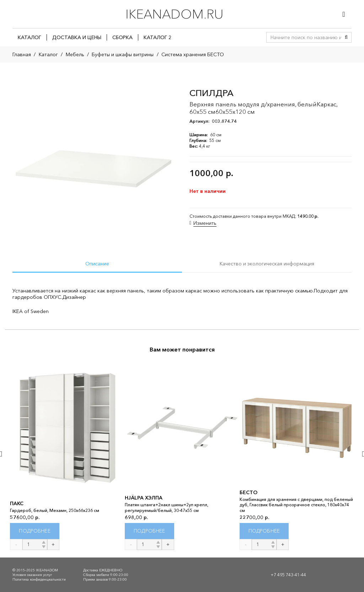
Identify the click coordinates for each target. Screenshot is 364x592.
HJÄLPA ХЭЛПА (144, 498)
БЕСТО (248, 492)
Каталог (48, 54)
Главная (22, 54)
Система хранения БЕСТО (193, 54)
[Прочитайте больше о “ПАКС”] (35, 531)
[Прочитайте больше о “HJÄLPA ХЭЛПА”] (149, 531)
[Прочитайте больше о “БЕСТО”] (264, 531)
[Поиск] (346, 37)
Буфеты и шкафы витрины (123, 54)
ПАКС (17, 503)
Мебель (75, 54)
